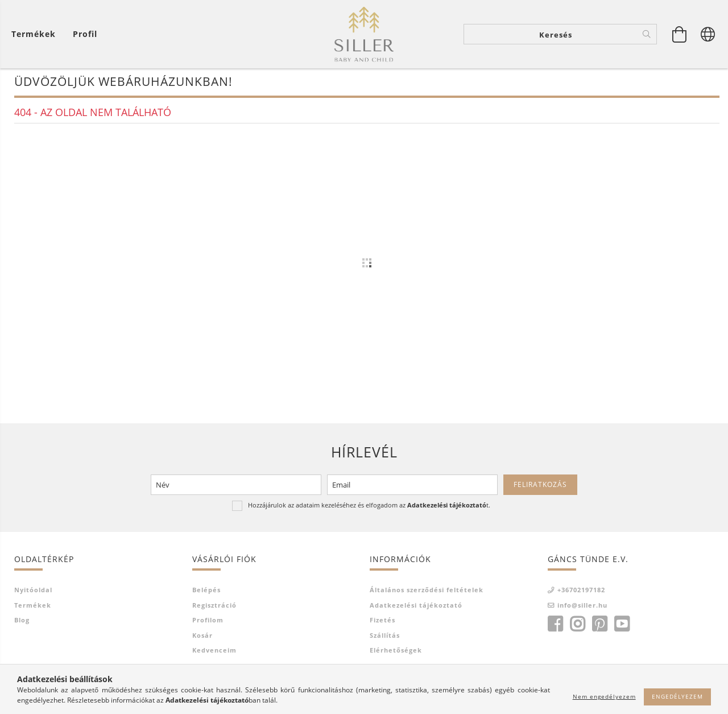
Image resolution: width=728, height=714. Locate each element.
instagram (577, 626)
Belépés (206, 592)
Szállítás (385, 637)
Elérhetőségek (396, 652)
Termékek (33, 607)
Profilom (208, 622)
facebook (555, 626)
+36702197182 (581, 592)
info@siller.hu (582, 607)
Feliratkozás (540, 487)
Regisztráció (214, 607)
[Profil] (85, 34)
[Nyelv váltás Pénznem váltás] (708, 34)
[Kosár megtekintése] (36, 34)
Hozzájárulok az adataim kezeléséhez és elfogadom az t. (369, 507)
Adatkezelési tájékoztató (416, 607)
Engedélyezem (677, 696)
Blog (22, 622)
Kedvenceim (214, 652)
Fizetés (382, 622)
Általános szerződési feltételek (427, 592)
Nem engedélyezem (604, 696)
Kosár (202, 637)
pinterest (599, 626)
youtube (622, 626)
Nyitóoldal (33, 592)
